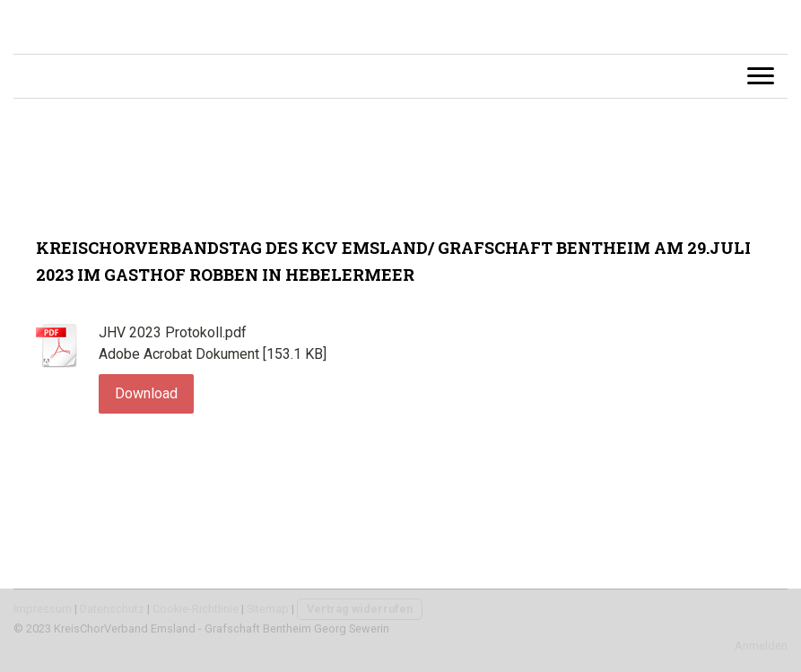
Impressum (43, 609)
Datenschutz (112, 609)
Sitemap (268, 609)
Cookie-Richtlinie (196, 609)
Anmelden (761, 646)
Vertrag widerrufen (360, 609)
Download (146, 393)
